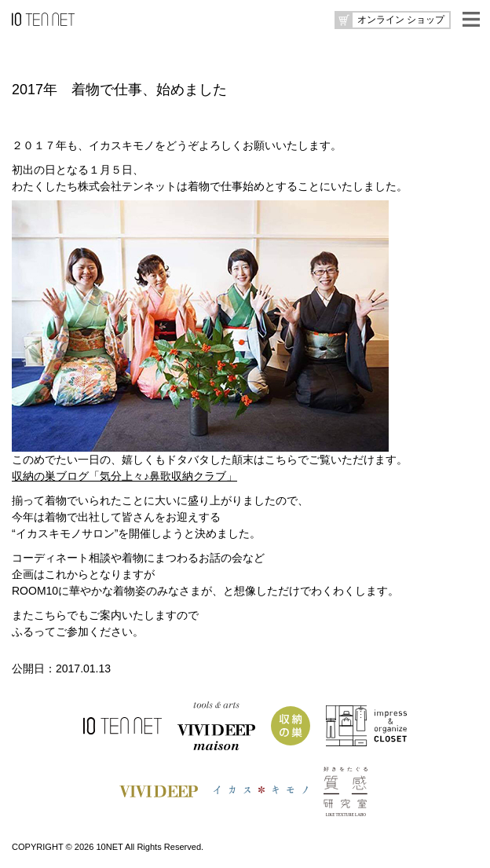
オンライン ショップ (401, 20)
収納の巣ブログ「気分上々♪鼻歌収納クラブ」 (124, 476)
